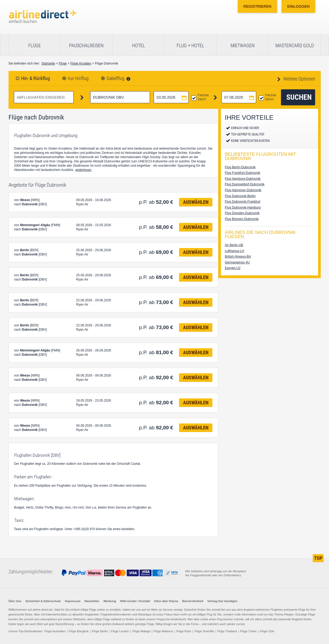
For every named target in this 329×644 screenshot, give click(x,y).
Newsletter (92, 601)
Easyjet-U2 (233, 268)
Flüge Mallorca (163, 631)
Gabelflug (115, 78)
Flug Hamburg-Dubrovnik (243, 179)
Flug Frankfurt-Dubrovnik (243, 173)
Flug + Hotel (190, 45)
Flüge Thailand (227, 631)
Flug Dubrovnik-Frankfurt (243, 202)
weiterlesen (83, 170)
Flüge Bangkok (79, 631)
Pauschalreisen (86, 45)
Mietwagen (243, 45)
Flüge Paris (184, 631)
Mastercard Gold (295, 45)
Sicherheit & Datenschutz (43, 601)
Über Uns (15, 601)
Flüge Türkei (248, 631)
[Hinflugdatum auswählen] (171, 97)
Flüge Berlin (100, 631)
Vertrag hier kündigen (222, 601)
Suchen (299, 97)
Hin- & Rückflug (35, 78)
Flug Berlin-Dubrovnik (240, 167)
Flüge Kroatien (81, 63)
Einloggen (298, 6)
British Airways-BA (238, 257)
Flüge (35, 45)
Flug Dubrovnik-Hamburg (243, 207)
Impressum (73, 601)
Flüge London (120, 631)
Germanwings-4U (237, 262)
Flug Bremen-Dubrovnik (242, 219)
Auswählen (196, 202)
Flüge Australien (55, 631)
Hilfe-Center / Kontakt (135, 601)
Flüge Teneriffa (204, 631)
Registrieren (257, 6)
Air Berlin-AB (234, 245)
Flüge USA (267, 631)
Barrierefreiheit (193, 601)
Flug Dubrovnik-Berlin (240, 196)
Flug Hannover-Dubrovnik (243, 190)
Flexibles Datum (203, 97)
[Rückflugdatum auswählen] (239, 97)
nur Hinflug (78, 78)
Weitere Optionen (299, 79)
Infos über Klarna (166, 601)
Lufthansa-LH (235, 251)
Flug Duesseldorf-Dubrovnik (245, 184)
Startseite (48, 63)
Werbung (110, 601)
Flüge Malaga (141, 631)
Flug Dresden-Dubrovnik (242, 213)
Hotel (138, 45)
